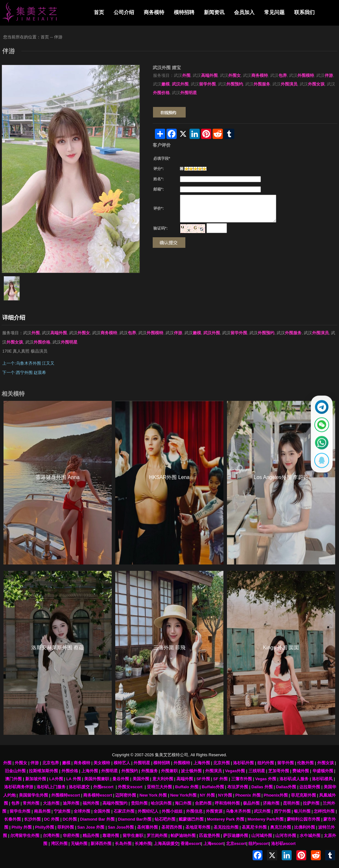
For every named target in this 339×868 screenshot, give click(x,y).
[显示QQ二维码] (319, 466)
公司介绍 (124, 12)
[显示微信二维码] (319, 423)
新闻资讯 (214, 12)
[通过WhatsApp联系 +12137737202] (319, 444)
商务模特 (154, 12)
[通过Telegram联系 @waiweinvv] (319, 402)
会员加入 (244, 12)
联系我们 (304, 12)
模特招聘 (184, 12)
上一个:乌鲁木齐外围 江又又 (28, 363)
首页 (99, 12)
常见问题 (274, 12)
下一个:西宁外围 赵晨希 (24, 373)
